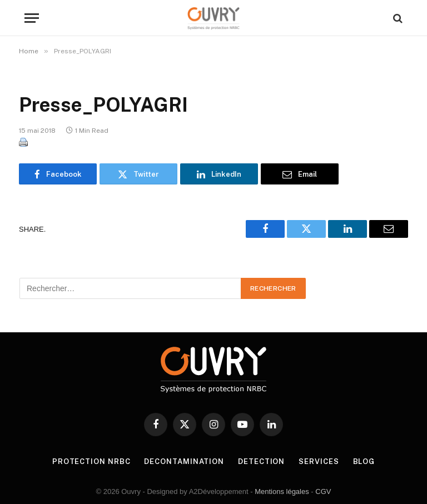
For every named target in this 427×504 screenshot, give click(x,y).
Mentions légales (282, 491)
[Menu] (32, 18)
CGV (323, 491)
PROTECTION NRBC (91, 461)
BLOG (364, 461)
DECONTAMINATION (184, 461)
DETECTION (261, 461)
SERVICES (319, 461)
